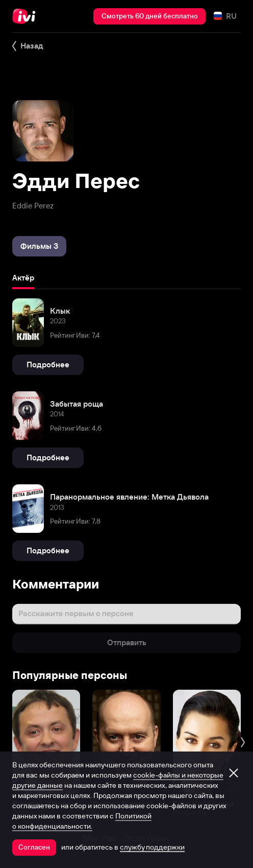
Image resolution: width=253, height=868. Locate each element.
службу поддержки (152, 847)
